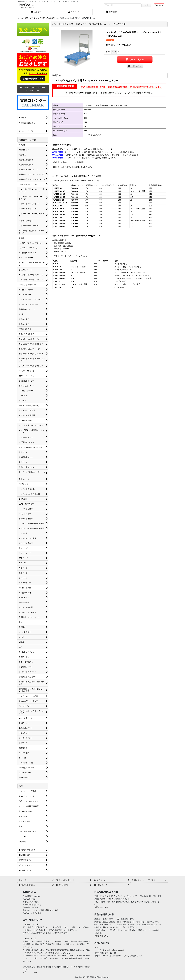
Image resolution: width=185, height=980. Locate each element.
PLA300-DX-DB (59, 223)
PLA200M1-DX (58, 200)
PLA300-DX (57, 218)
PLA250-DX (57, 206)
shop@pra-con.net (116, 950)
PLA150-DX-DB (59, 194)
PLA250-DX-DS (59, 209)
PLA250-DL (57, 287)
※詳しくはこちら (51, 910)
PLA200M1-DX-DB (60, 203)
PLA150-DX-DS (59, 191)
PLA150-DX (57, 188)
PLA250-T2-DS (59, 284)
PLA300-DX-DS (59, 220)
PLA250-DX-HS (59, 215)
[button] (149, 12)
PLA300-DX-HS (59, 226)
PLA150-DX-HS (59, 197)
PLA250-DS (57, 267)
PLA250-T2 (57, 281)
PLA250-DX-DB (59, 212)
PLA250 (56, 264)
